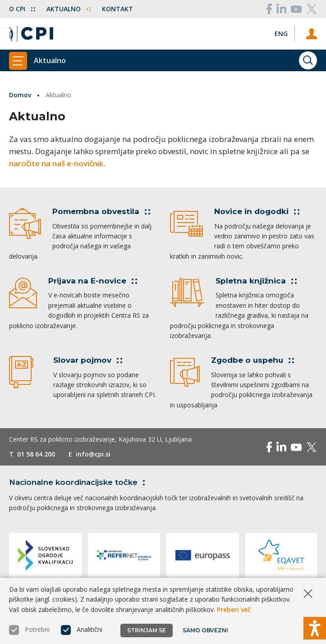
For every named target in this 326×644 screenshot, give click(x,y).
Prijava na (93, 281)
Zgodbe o (253, 360)
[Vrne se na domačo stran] (31, 34)
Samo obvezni (205, 630)
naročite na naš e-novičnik (56, 163)
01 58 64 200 (36, 454)
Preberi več (234, 610)
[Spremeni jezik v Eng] (281, 34)
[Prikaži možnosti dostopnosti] (315, 628)
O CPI (22, 9)
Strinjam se (147, 630)
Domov (20, 95)
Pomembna (101, 211)
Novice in (257, 211)
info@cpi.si (93, 454)
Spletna (256, 281)
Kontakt (117, 9)
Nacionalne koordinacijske (79, 482)
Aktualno (69, 9)
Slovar (88, 360)
